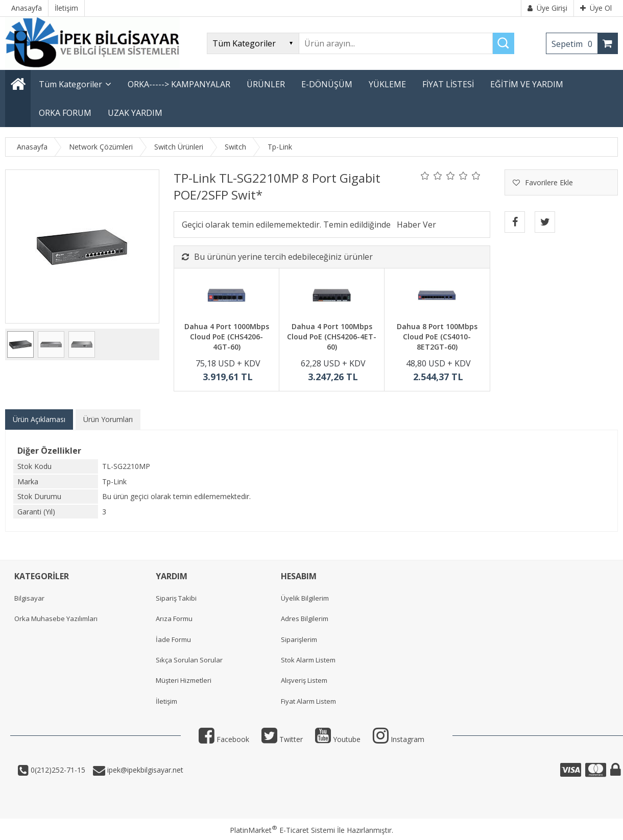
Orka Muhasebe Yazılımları (56, 619)
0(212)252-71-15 (57, 770)
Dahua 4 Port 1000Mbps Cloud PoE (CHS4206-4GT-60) (227, 336)
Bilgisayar (29, 598)
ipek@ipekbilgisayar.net (144, 770)
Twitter (282, 739)
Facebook (224, 739)
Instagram (399, 739)
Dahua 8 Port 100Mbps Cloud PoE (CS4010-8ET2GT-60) (437, 336)
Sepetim (574, 44)
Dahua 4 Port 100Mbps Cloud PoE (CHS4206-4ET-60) (332, 336)
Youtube (338, 739)
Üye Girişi (547, 8)
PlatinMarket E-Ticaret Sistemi (282, 830)
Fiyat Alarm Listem (308, 701)
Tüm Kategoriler (70, 84)
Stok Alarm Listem (308, 660)
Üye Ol (596, 8)
